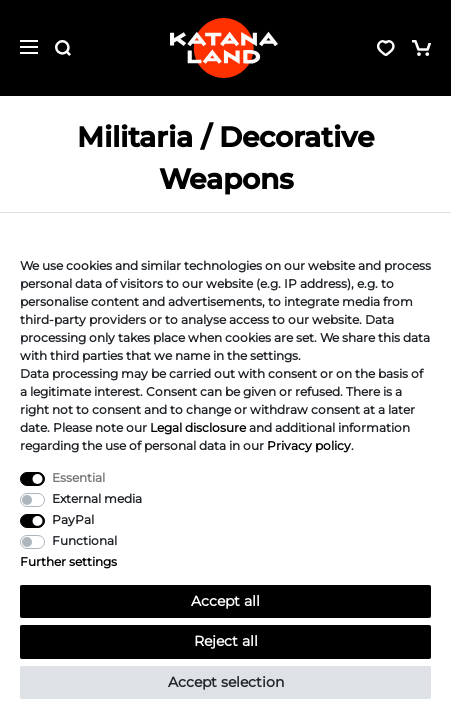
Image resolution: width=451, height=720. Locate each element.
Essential (78, 477)
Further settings (68, 561)
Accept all (225, 601)
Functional (84, 540)
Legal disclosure (198, 427)
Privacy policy (309, 445)
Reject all (226, 641)
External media (97, 498)
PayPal (73, 519)
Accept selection (226, 682)
